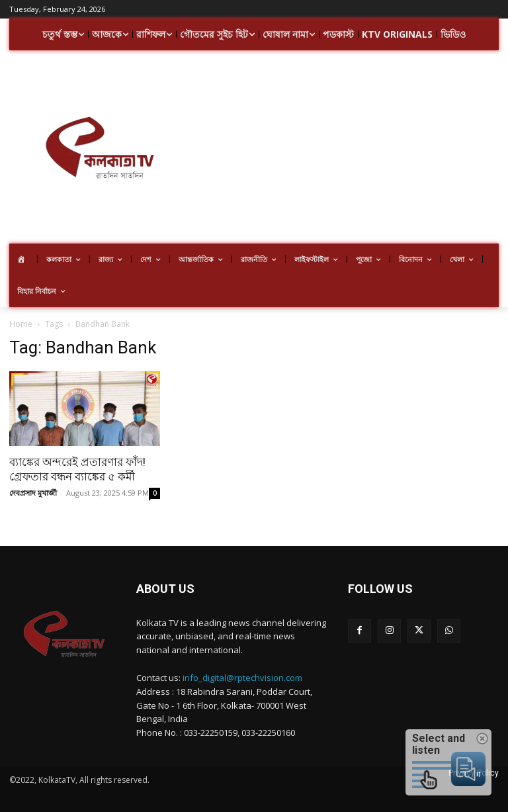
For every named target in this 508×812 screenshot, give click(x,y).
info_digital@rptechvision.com (242, 678)
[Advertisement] (349, 149)
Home (21, 324)
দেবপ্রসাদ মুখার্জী (33, 493)
